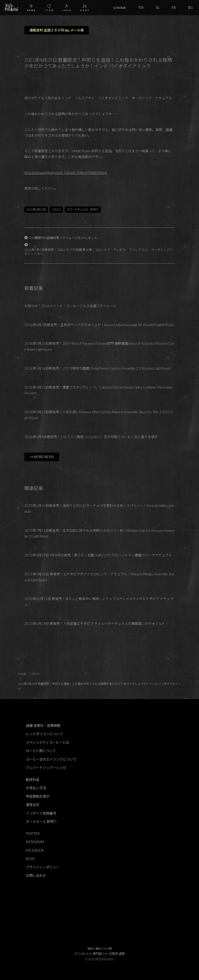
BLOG (30, 859)
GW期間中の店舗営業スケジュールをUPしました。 (65, 238)
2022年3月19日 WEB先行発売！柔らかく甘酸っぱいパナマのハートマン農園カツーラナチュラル (98, 555)
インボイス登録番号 (41, 813)
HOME (22, 674)
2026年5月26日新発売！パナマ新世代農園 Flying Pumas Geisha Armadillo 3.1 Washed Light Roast (97, 368)
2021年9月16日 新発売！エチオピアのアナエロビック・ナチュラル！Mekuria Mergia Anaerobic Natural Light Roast (99, 577)
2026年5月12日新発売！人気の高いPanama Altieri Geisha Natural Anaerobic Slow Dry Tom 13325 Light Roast (99, 415)
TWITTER (33, 833)
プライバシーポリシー (43, 867)
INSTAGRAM (35, 842)
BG (190, 8)
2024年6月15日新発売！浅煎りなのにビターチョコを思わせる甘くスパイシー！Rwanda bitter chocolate (99, 509)
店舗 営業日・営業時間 (43, 726)
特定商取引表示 (38, 796)
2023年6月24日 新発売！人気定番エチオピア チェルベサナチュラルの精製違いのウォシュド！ (96, 624)
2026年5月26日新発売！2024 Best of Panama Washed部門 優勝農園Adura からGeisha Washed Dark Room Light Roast (99, 346)
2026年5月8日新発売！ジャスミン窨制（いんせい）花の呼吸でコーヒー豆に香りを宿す (91, 437)
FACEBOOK (35, 850)
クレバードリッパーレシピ (46, 768)
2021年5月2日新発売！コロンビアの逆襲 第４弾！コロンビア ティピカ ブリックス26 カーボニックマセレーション (99, 251)
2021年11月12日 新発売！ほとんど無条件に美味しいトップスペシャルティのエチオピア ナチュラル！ (99, 602)
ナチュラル (81, 209)
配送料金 (33, 779)
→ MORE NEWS (42, 457)
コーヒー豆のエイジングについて (51, 759)
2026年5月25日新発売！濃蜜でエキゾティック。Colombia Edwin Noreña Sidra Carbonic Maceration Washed (99, 390)
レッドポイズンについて (44, 734)
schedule (120, 8)
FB (174, 8)
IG (158, 8)
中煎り (94, 209)
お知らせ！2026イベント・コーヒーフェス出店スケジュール (70, 306)
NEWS (57, 209)
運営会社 (33, 805)
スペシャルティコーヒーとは (48, 742)
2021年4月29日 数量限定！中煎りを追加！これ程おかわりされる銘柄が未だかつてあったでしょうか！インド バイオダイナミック (99, 686)
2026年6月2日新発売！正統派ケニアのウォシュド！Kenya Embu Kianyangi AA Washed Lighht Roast (99, 325)
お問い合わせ (36, 875)
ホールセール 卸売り (41, 822)
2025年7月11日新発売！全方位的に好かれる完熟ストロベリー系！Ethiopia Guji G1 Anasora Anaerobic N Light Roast (99, 533)
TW (141, 8)
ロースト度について (41, 751)
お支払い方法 (36, 788)
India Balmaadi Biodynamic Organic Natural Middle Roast (66, 172)
